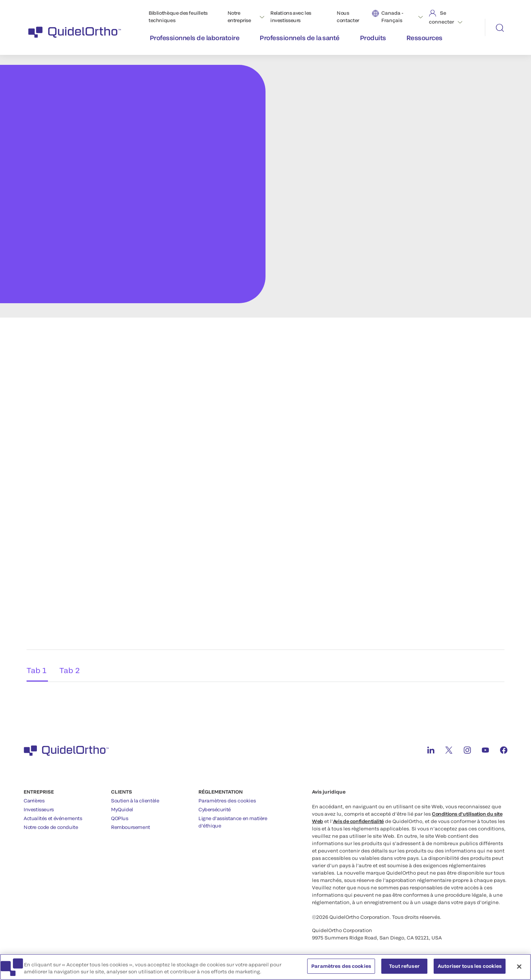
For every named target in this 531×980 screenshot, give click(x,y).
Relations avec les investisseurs (291, 17)
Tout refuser (404, 970)
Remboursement (131, 823)
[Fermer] (519, 970)
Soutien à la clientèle (135, 797)
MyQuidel (122, 805)
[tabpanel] (265, 685)
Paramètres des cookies (227, 797)
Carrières (34, 797)
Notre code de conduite (51, 823)
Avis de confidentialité (358, 817)
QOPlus (120, 814)
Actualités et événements (53, 814)
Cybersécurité (215, 805)
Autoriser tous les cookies (470, 970)
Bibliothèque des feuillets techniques (178, 17)
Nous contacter (348, 17)
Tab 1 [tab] (35, 664)
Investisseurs (39, 805)
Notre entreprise (239, 17)
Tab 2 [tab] (75, 664)
